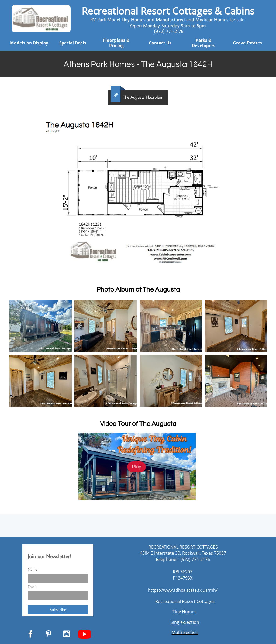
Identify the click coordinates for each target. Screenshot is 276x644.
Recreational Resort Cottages (185, 601)
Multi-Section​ (185, 632)
